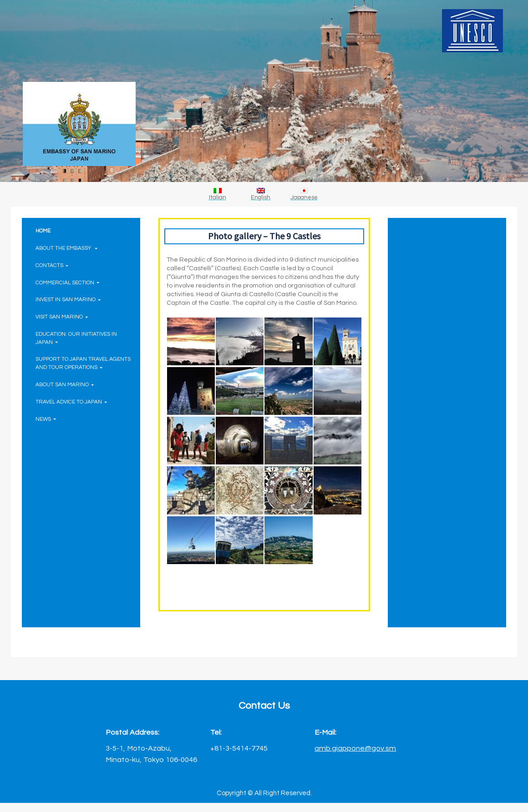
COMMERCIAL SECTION (67, 282)
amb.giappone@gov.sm (355, 748)
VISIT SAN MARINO (62, 317)
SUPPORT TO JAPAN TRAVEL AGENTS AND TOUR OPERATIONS (83, 363)
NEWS (46, 419)
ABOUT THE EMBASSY (66, 248)
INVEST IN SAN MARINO (68, 299)
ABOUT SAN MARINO (65, 384)
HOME (43, 231)
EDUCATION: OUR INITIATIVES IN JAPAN (76, 338)
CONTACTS (52, 265)
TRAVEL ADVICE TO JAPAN (71, 402)
